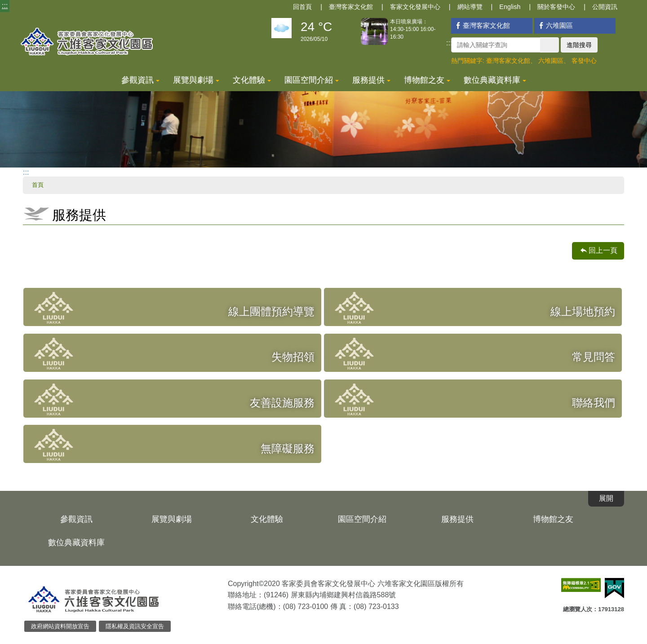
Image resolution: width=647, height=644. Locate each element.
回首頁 (302, 7)
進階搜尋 (579, 45)
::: (5, 6)
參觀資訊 (140, 80)
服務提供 (371, 80)
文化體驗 (252, 80)
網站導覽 (470, 7)
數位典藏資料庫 (495, 80)
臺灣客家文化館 (351, 7)
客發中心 (584, 61)
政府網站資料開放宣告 (60, 626)
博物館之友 (427, 80)
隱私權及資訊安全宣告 (135, 626)
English (510, 7)
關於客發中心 (556, 7)
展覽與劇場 (196, 80)
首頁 (38, 185)
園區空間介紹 (312, 80)
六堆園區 (555, 25)
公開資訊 (605, 7)
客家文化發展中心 (415, 7)
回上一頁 (603, 250)
